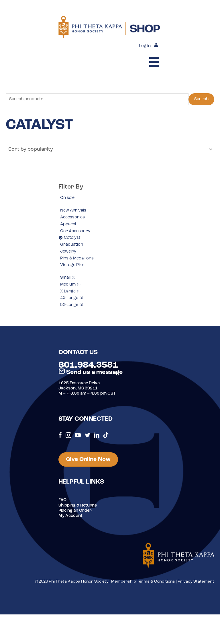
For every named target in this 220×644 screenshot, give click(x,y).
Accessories (72, 217)
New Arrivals (73, 211)
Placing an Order (75, 511)
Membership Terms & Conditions (143, 582)
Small (68, 278)
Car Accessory (75, 231)
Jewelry (68, 252)
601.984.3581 (88, 365)
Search (201, 99)
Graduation (72, 245)
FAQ (62, 500)
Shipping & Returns (78, 506)
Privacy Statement (196, 582)
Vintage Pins (72, 265)
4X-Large (72, 298)
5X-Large (72, 305)
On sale (67, 198)
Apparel (68, 224)
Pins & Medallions (77, 258)
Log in (145, 46)
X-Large (70, 291)
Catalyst (72, 238)
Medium (70, 285)
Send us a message (91, 372)
